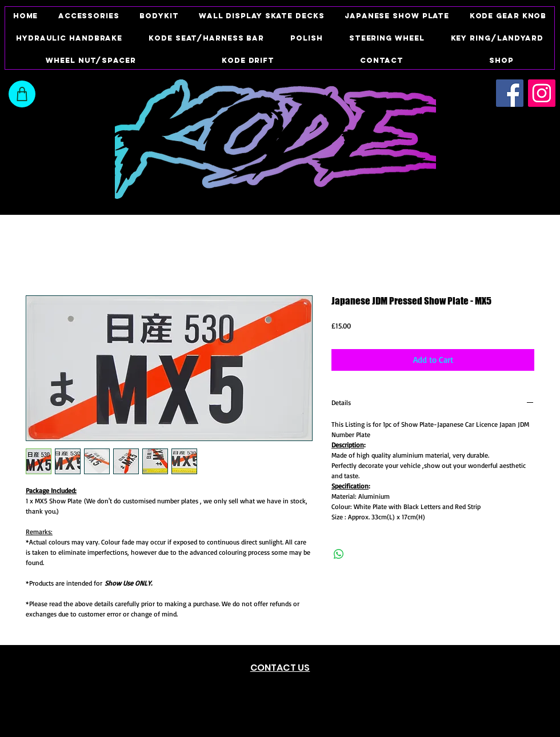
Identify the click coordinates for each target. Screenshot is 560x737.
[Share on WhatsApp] (339, 554)
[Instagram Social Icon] (542, 93)
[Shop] (22, 94)
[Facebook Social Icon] (510, 93)
